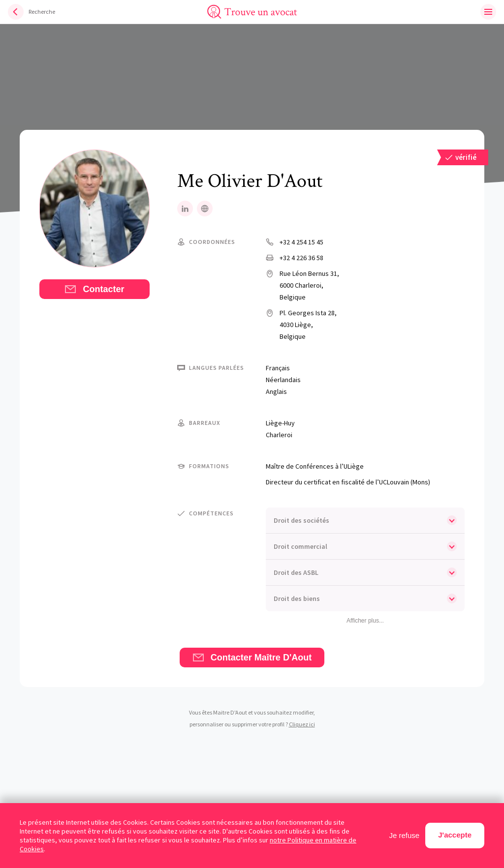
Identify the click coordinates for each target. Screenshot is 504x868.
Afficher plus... (365, 621)
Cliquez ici (302, 724)
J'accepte (455, 835)
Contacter (94, 289)
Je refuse (405, 835)
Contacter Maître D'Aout (252, 658)
